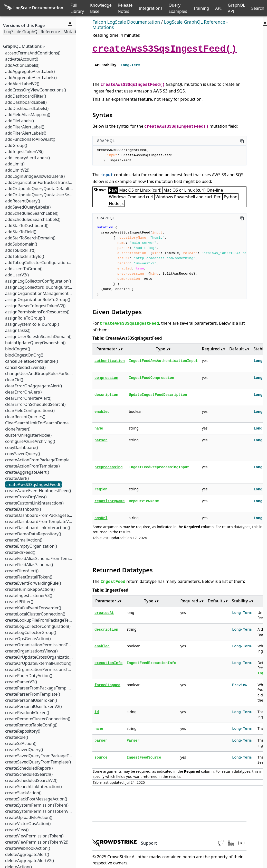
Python (231, 197)
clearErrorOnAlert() (23, 392)
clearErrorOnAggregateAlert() (33, 386)
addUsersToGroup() (24, 269)
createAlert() (17, 478)
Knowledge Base (101, 8)
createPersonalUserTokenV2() (33, 706)
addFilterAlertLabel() (24, 127)
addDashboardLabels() (27, 108)
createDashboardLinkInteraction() (37, 528)
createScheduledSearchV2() (31, 780)
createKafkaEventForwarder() (33, 608)
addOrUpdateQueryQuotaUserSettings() (44, 195)
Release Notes (125, 8)
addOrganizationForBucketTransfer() (40, 182)
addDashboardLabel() (26, 102)
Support (149, 843)
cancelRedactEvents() (25, 367)
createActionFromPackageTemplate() (40, 460)
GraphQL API (236, 8)
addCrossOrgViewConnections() (35, 90)
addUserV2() (17, 275)
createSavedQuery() (24, 750)
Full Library (77, 8)
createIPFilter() (19, 602)
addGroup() (16, 145)
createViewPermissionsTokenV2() (36, 842)
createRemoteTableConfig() (31, 725)
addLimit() (15, 164)
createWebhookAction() (27, 848)
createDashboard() (23, 509)
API (218, 8)
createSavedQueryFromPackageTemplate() (46, 756)
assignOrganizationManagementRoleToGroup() (50, 293)
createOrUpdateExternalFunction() (38, 663)
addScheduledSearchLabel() (31, 213)
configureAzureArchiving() (30, 441)
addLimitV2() (17, 170)
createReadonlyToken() (27, 713)
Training (201, 8)
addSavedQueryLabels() (28, 207)
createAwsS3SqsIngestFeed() (33, 484)
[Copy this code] (242, 141)
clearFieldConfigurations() (30, 410)
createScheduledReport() (29, 768)
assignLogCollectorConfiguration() (38, 281)
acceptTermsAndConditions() (32, 53)
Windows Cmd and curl (131, 197)
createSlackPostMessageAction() (36, 799)
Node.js (116, 203)
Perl (218, 197)
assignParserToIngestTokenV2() (35, 306)
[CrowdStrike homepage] (115, 843)
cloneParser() (18, 429)
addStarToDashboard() (27, 226)
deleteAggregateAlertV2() (29, 861)
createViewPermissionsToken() (34, 836)
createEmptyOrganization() (31, 546)
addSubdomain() (21, 244)
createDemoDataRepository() (33, 534)
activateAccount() (21, 59)
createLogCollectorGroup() (30, 632)
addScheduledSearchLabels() (32, 219)
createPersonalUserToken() (31, 700)
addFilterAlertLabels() (25, 133)
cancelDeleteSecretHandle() (31, 361)
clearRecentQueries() (25, 417)
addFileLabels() (19, 121)
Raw (113, 190)
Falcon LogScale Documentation (126, 22)
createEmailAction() (23, 540)
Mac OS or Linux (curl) (140, 190)
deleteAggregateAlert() (27, 854)
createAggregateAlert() (27, 472)
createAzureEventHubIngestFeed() (38, 491)
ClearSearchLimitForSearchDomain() (40, 423)
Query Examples (178, 8)
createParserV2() (21, 682)
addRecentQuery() (22, 201)
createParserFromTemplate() (32, 694)
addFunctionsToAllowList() (30, 139)
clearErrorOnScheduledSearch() (35, 404)
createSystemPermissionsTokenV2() (39, 811)
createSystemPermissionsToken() (37, 805)
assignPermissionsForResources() (37, 312)
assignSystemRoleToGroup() (32, 324)
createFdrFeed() (20, 552)
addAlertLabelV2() (22, 84)
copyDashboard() (21, 447)
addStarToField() (20, 232)
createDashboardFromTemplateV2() (39, 521)
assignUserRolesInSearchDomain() (38, 337)
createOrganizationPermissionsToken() (42, 645)
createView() (17, 830)
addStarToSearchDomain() (30, 238)
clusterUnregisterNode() (28, 435)
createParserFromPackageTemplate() (40, 688)
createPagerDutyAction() (28, 676)
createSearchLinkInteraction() (33, 787)
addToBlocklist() (20, 250)
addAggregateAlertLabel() (30, 71)
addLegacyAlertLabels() (27, 158)
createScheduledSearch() (29, 774)
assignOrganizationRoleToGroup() (37, 300)
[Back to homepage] (34, 8)
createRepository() (22, 731)
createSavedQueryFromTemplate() (38, 762)
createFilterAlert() (22, 571)
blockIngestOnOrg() (24, 355)
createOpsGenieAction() (28, 639)
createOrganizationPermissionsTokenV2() (45, 669)
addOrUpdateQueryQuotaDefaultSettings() (46, 189)
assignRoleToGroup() (25, 318)
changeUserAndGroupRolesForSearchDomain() (50, 374)
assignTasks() (17, 330)
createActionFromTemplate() (32, 466)
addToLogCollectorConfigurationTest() (41, 263)
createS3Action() (21, 743)
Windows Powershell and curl (184, 197)
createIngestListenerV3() (28, 595)
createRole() (16, 737)
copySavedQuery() (22, 454)
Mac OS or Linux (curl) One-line (193, 190)
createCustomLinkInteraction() (34, 503)
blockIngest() (17, 349)
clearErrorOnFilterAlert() (28, 398)
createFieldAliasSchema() (29, 565)
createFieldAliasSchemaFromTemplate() (43, 558)
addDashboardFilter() (25, 96)
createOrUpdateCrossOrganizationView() (44, 657)
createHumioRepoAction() (30, 589)
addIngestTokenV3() (24, 152)
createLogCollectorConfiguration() (38, 626)
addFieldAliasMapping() (27, 115)
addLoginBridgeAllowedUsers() (35, 176)
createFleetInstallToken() (28, 577)
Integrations (150, 8)
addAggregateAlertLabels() (31, 78)
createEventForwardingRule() (33, 583)
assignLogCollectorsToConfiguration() (41, 287)
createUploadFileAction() (28, 817)
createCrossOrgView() (26, 497)
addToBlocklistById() (24, 256)
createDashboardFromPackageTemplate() (45, 515)
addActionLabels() (22, 65)
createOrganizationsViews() (31, 651)
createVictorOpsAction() (28, 824)
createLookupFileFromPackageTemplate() (45, 620)
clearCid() (14, 380)
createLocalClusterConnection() (35, 614)
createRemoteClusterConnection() (37, 719)
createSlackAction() (23, 793)
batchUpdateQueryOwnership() (35, 343)
